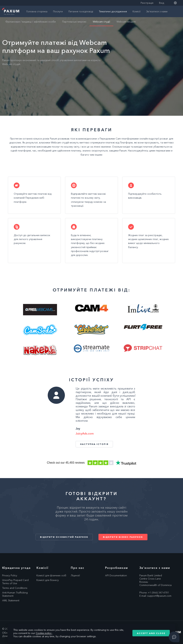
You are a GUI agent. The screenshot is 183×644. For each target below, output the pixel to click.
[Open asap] (174, 637)
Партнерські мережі (74, 22)
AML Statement (11, 600)
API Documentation (116, 575)
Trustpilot (91, 463)
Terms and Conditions (15, 588)
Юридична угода (16, 568)
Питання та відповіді (81, 11)
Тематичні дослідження (113, 11)
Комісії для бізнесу (48, 580)
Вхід (162, 3)
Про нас (78, 568)
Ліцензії (75, 575)
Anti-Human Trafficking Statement (15, 594)
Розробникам (117, 568)
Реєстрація (147, 3)
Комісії (137, 11)
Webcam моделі (126, 22)
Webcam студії (101, 22)
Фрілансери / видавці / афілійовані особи (31, 22)
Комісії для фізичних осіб (51, 575)
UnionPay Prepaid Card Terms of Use (15, 582)
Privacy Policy (10, 575)
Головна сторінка (37, 11)
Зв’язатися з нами (157, 11)
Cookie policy (44, 633)
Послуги (58, 11)
